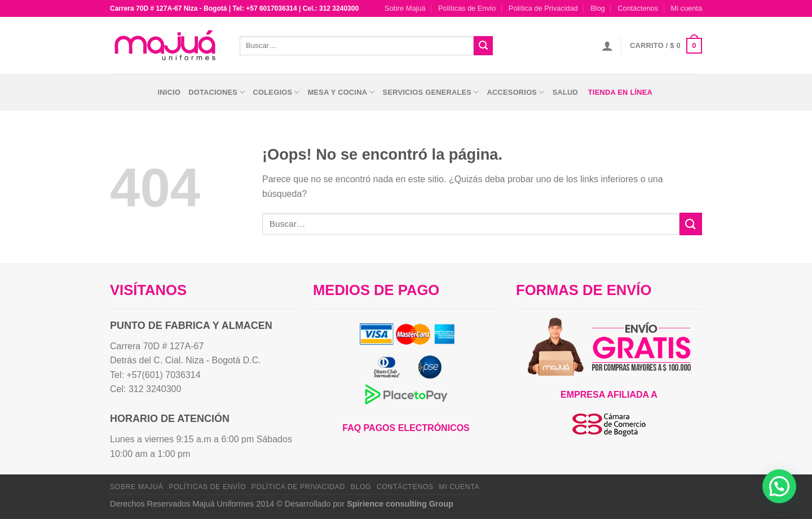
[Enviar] (483, 46)
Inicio (169, 92)
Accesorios (516, 92)
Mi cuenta (687, 8)
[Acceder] (607, 46)
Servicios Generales (431, 92)
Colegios (277, 92)
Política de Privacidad (543, 8)
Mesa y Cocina (341, 92)
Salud (565, 92)
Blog (598, 8)
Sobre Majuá (405, 8)
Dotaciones (217, 92)
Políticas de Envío (467, 8)
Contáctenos (638, 8)
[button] (779, 486)
